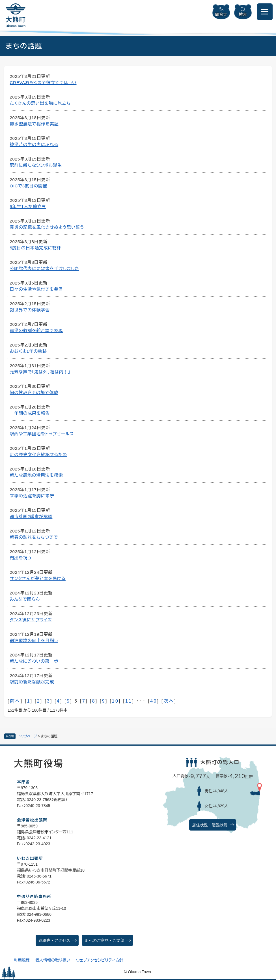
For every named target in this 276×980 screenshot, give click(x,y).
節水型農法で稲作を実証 (34, 124)
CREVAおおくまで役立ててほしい (43, 83)
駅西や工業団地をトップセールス (42, 434)
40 (154, 701)
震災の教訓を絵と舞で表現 (36, 330)
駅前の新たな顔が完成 (32, 682)
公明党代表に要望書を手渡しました (45, 268)
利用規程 (22, 960)
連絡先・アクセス (54, 941)
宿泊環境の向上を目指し (34, 640)
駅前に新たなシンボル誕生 (36, 165)
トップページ (28, 736)
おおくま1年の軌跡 (28, 351)
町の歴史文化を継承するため (39, 454)
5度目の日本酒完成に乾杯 (36, 248)
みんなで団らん (25, 599)
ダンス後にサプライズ (31, 620)
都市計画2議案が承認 (31, 516)
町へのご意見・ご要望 (105, 941)
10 (115, 701)
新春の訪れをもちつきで (34, 537)
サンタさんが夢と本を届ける (38, 578)
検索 (243, 14)
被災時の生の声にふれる (34, 145)
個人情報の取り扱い (53, 960)
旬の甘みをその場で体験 (34, 392)
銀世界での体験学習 (30, 310)
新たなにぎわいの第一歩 (34, 661)
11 (129, 701)
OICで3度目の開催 (29, 186)
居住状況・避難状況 (210, 825)
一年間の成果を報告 (30, 413)
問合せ (221, 14)
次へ (169, 701)
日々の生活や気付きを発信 (36, 289)
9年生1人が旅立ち (28, 207)
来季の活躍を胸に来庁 (32, 496)
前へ (15, 701)
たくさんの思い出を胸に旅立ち (40, 103)
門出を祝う (21, 558)
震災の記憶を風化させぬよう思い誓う (47, 227)
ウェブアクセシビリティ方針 (100, 960)
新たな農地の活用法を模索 (36, 475)
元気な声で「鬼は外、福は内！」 (40, 372)
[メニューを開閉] (265, 12)
